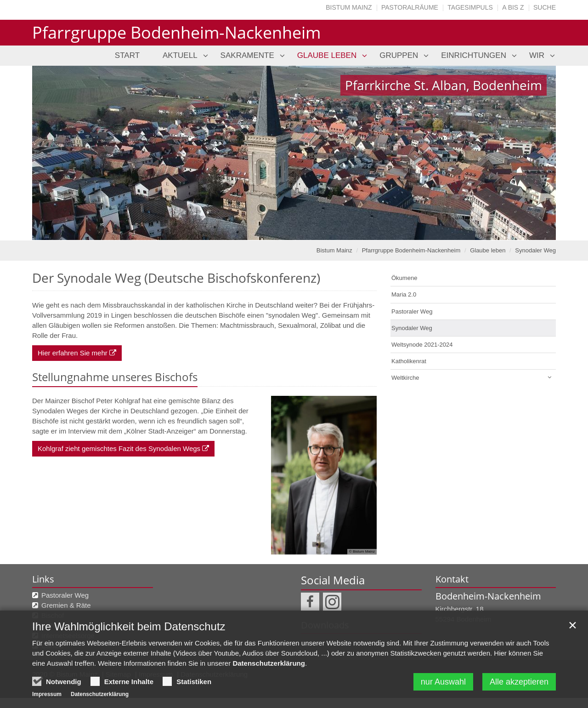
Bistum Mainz (349, 7)
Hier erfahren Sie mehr (73, 353)
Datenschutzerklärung (269, 663)
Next (533, 153)
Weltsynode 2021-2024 (422, 345)
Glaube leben (488, 250)
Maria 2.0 (404, 294)
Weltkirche (405, 378)
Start (127, 55)
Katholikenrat (409, 361)
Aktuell (180, 55)
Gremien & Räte (66, 605)
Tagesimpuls (470, 7)
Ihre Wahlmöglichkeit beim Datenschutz (129, 626)
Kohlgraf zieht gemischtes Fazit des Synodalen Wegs (119, 448)
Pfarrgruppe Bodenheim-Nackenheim (411, 250)
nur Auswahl (443, 682)
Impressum (47, 694)
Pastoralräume (410, 7)
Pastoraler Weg (412, 311)
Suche (545, 7)
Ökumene (404, 278)
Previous (55, 153)
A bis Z (513, 7)
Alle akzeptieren (519, 682)
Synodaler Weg (535, 250)
